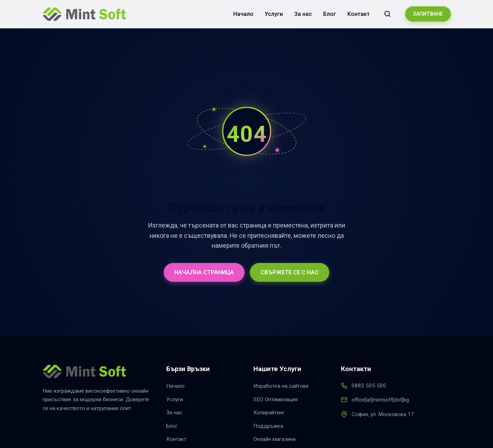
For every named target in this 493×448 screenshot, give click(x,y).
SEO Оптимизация (276, 399)
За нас (303, 14)
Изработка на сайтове (281, 386)
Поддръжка (268, 426)
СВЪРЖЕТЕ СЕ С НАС (290, 272)
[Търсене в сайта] (387, 14)
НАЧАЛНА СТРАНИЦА (204, 272)
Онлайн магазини (274, 439)
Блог (330, 14)
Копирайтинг (269, 413)
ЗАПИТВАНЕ (428, 14)
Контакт (358, 14)
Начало (243, 14)
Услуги (274, 14)
